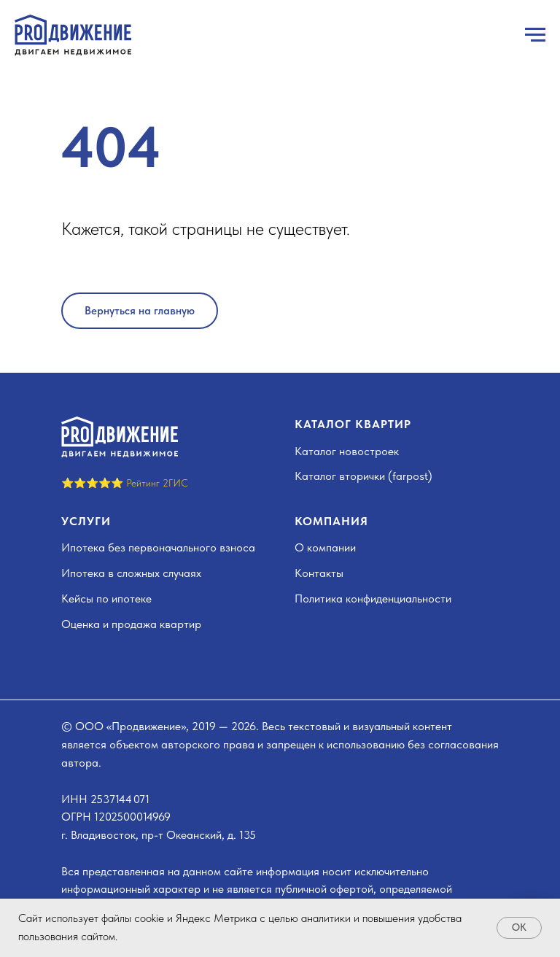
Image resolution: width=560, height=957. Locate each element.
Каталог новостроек (347, 451)
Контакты (319, 573)
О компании (325, 547)
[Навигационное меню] (535, 35)
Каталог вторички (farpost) (363, 476)
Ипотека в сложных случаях (131, 573)
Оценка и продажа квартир (131, 624)
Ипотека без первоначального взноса (158, 547)
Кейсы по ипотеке (106, 598)
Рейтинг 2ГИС (157, 483)
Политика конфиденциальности (373, 598)
